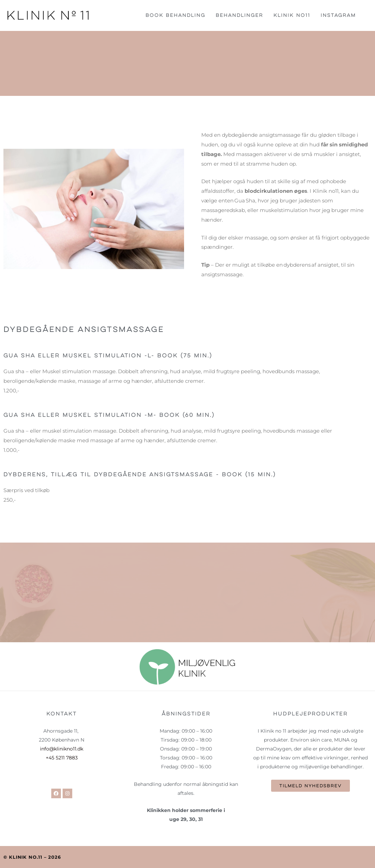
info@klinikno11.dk (62, 749)
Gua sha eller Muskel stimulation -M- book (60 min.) (116, 415)
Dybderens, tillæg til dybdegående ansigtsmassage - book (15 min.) (149, 474)
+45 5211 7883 (62, 758)
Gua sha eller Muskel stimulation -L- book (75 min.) (115, 355)
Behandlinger (239, 15)
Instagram (338, 15)
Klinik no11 (292, 15)
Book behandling (175, 15)
